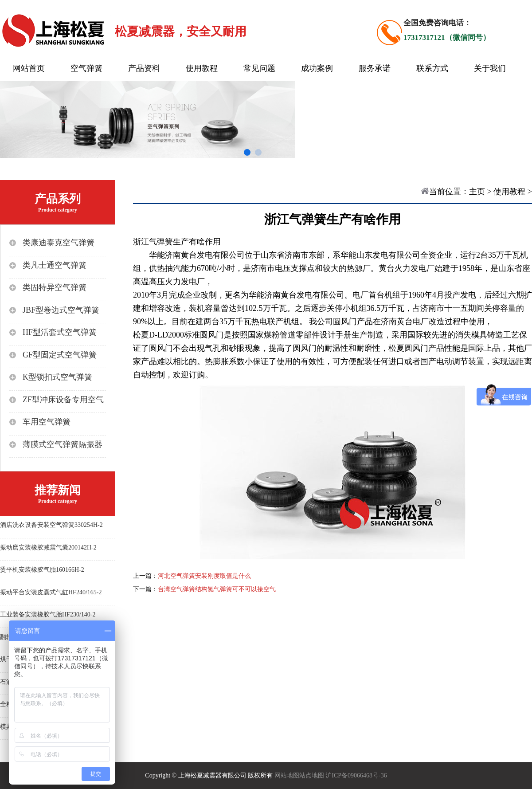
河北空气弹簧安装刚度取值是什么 (204, 576)
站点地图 (312, 775)
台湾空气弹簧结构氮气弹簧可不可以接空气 (217, 589)
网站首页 (29, 68)
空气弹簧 (86, 68)
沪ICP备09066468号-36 (356, 775)
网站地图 (287, 775)
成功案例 (317, 68)
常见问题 (259, 68)
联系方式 (432, 68)
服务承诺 (375, 68)
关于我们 (490, 68)
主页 (477, 192)
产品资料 (144, 68)
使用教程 (202, 68)
